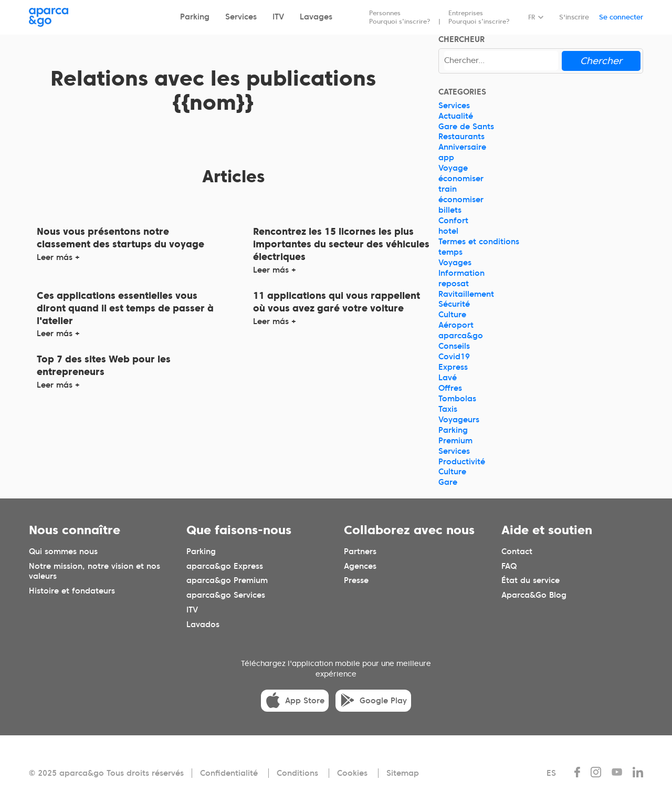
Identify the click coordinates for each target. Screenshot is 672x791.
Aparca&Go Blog (534, 596)
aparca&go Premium (227, 581)
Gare (448, 482)
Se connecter (621, 17)
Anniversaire (462, 147)
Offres (450, 388)
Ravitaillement (466, 294)
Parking (195, 17)
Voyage (453, 168)
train (448, 189)
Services (241, 17)
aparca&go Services (226, 596)
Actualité (456, 116)
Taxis (448, 409)
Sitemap (403, 773)
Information (461, 273)
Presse (356, 581)
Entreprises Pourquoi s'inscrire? (479, 17)
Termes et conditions (479, 242)
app (446, 158)
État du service (531, 581)
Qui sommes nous (63, 551)
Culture (452, 315)
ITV (278, 17)
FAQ (509, 566)
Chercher (601, 61)
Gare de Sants (466, 127)
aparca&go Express (225, 566)
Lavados (203, 625)
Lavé (448, 378)
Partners (360, 551)
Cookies (352, 773)
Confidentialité (229, 773)
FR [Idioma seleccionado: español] (532, 17)
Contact (517, 551)
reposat (454, 284)
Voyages (455, 263)
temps (450, 252)
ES (551, 773)
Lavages (316, 17)
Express (453, 367)
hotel (448, 231)
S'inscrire (574, 17)
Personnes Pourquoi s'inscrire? (400, 17)
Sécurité (454, 304)
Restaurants (461, 137)
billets (450, 210)
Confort (453, 221)
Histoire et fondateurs (72, 591)
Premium (455, 441)
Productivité (462, 462)
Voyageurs (459, 420)
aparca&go (461, 336)
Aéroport (456, 325)
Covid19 (454, 357)
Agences (360, 566)
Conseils (454, 346)
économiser (461, 179)
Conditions (297, 773)
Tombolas (457, 399)
